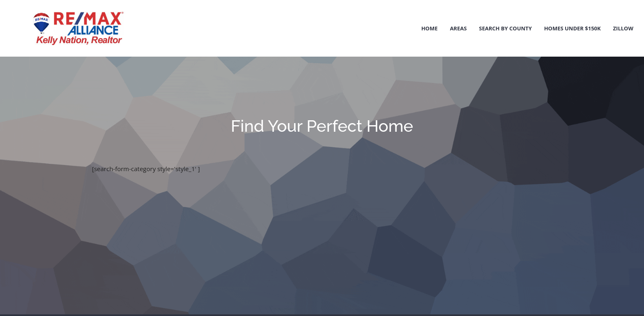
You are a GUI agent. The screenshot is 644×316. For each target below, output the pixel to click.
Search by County (505, 28)
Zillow (623, 28)
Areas (458, 28)
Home (430, 28)
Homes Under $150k (573, 28)
